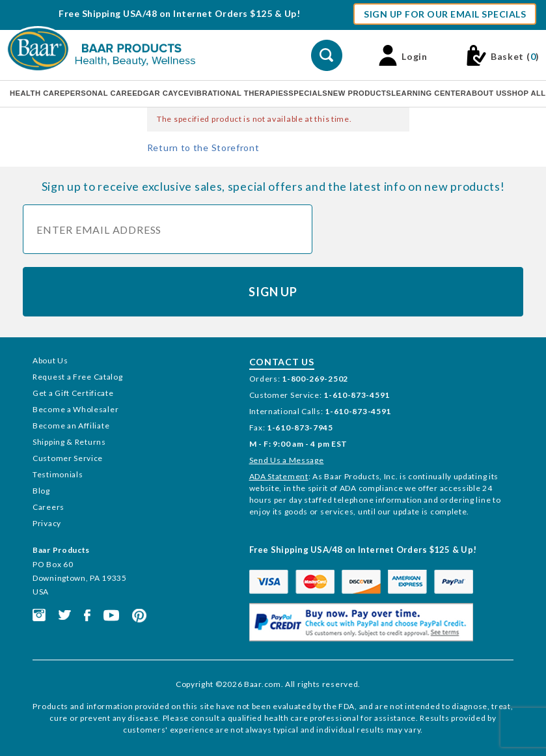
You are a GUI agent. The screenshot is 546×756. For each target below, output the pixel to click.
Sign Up (273, 292)
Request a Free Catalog (77, 377)
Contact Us (282, 362)
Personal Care (99, 93)
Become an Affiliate (71, 426)
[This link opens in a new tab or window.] (39, 614)
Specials (308, 93)
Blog (41, 491)
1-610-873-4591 (357, 395)
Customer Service (68, 458)
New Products (359, 93)
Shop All (526, 93)
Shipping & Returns (69, 442)
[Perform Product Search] (327, 55)
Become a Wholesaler (75, 409)
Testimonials (58, 474)
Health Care (37, 93)
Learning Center (429, 93)
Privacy (47, 523)
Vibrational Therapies (239, 93)
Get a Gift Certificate (73, 393)
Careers (48, 507)
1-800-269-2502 (315, 379)
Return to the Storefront (203, 147)
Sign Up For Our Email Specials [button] (445, 14)
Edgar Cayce (160, 93)
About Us (486, 93)
